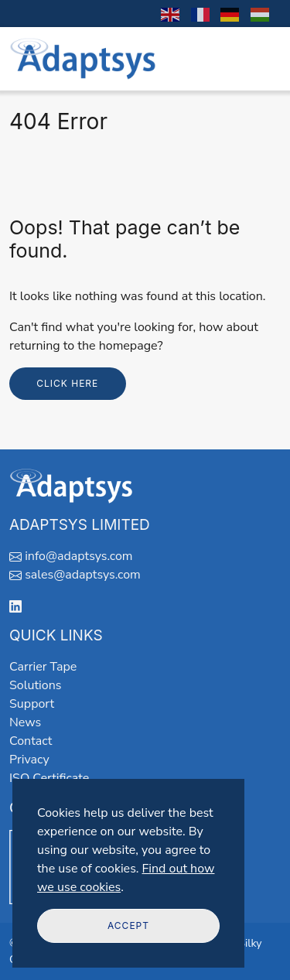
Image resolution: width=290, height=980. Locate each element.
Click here (67, 383)
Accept (128, 925)
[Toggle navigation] (260, 59)
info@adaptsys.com (78, 556)
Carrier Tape (43, 667)
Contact (31, 741)
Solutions (35, 685)
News (25, 722)
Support (32, 704)
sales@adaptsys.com (83, 575)
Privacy (29, 760)
